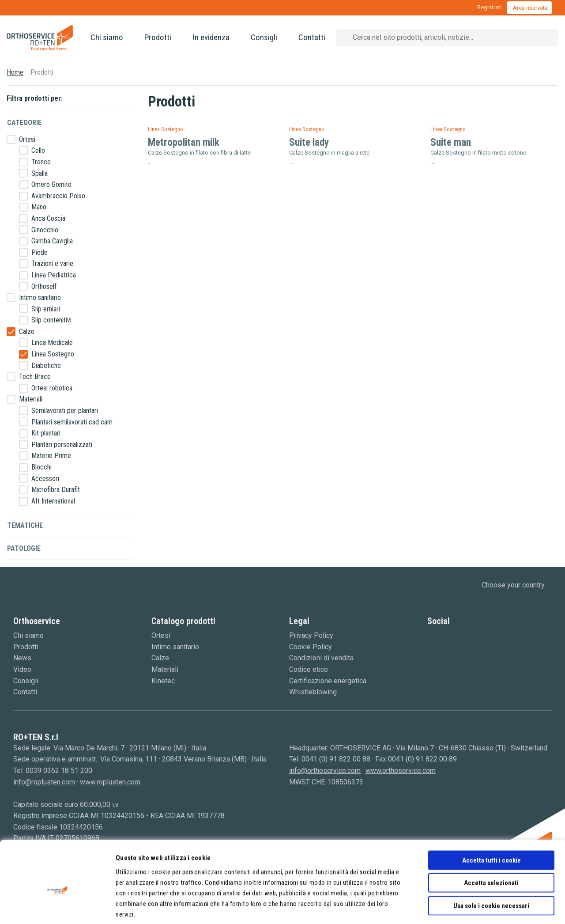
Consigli (264, 37)
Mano (39, 207)
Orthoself (44, 286)
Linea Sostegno (53, 354)
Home (15, 72)
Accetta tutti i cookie (492, 817)
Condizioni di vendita (321, 658)
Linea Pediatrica (54, 275)
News (22, 658)
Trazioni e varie (52, 263)
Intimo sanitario (40, 297)
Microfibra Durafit (56, 490)
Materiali (31, 399)
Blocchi (41, 467)
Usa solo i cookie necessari (491, 862)
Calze (27, 331)
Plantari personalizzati (62, 445)
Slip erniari (46, 309)
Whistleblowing (313, 692)
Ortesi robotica (52, 388)
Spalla (40, 173)
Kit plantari (46, 433)
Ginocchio (45, 230)
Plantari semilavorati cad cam (72, 422)
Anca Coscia (48, 218)
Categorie (24, 123)
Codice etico (309, 669)
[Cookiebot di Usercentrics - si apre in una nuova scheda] (57, 907)
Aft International (53, 501)
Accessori (45, 479)
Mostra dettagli (455, 907)
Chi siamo (107, 37)
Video (22, 669)
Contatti (312, 37)
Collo (38, 150)
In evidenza (211, 37)
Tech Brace (35, 377)
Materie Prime (51, 456)
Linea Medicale (52, 343)
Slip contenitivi (51, 320)
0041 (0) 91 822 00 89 (422, 759)
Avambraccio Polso (58, 196)
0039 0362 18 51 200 (59, 771)
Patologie (24, 548)
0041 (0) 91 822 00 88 (336, 759)
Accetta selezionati (491, 840)
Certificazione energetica (328, 681)
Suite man (451, 142)
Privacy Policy (311, 635)
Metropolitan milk (184, 142)
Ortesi (27, 139)
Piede (40, 252)
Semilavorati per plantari (65, 411)
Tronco (41, 162)
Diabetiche (46, 365)
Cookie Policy (311, 647)
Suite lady (309, 142)
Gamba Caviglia (52, 241)
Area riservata (530, 8)
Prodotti (158, 37)
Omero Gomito (51, 184)
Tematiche (25, 525)
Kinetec (163, 681)
